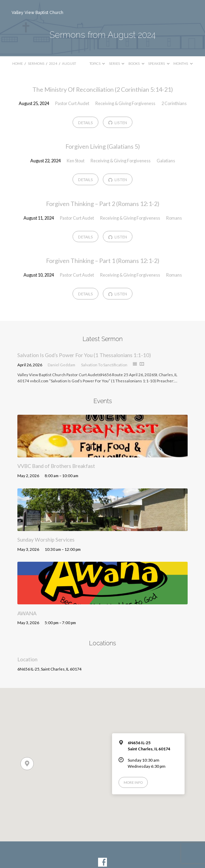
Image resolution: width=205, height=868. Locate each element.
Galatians (166, 161)
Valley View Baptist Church (37, 13)
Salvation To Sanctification (104, 365)
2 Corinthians (174, 103)
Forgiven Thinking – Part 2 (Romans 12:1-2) (103, 204)
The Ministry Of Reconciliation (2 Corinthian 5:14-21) (103, 89)
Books (136, 63)
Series (117, 63)
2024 (53, 63)
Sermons (36, 63)
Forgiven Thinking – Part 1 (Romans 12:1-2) (103, 261)
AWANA (27, 613)
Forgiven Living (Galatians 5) (103, 146)
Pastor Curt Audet (72, 103)
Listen (118, 123)
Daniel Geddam (61, 365)
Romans (174, 218)
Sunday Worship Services (46, 540)
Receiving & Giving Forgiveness (125, 103)
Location (27, 659)
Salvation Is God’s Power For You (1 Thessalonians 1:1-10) (84, 355)
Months (183, 63)
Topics (97, 63)
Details (85, 123)
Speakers (159, 63)
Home (18, 63)
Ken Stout (76, 161)
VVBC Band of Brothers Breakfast (56, 466)
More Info (133, 782)
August (69, 63)
